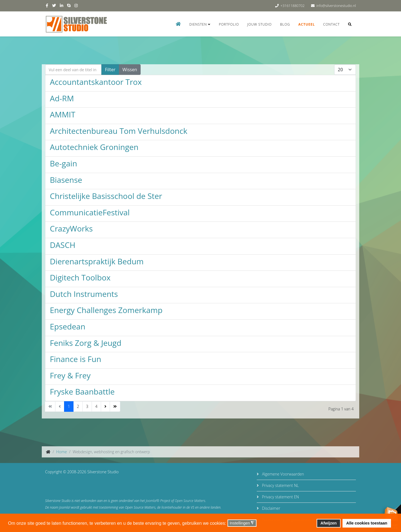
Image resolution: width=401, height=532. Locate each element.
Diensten (198, 24)
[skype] (69, 5)
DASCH (63, 245)
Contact (331, 24)
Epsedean (68, 326)
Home (62, 452)
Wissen (130, 70)
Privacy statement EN (280, 497)
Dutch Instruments (84, 294)
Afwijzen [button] (329, 523)
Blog (285, 24)
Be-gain (63, 163)
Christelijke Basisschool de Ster (106, 196)
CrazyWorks (71, 228)
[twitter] (54, 5)
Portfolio (229, 24)
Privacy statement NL (280, 485)
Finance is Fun (75, 359)
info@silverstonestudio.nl (336, 6)
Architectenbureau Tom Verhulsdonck (119, 131)
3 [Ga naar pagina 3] (87, 406)
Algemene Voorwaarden (282, 474)
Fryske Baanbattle (82, 391)
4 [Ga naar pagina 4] (96, 406)
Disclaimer (271, 508)
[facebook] (47, 5)
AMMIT (63, 114)
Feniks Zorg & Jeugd (86, 343)
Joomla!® (152, 501)
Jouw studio (260, 24)
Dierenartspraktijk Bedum (97, 261)
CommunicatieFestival (90, 212)
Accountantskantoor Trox (96, 82)
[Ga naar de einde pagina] (115, 407)
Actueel (306, 24)
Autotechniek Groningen (94, 147)
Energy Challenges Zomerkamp (106, 310)
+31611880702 (292, 6)
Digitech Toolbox (80, 277)
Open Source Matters (190, 501)
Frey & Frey (70, 375)
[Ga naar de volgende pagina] (105, 407)
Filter (110, 70)
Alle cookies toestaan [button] (367, 523)
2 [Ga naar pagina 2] (78, 406)
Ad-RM (62, 98)
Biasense (66, 180)
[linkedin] (62, 5)
